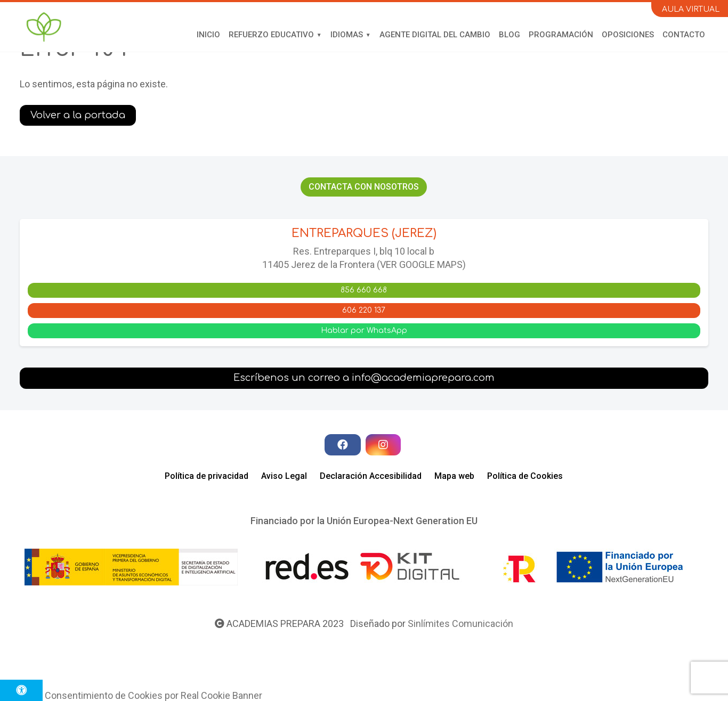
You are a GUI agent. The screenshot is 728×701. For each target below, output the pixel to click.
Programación (561, 35)
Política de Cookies (525, 476)
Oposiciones (628, 35)
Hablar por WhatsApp (364, 331)
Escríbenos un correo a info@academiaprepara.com (364, 378)
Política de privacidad (207, 476)
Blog (509, 35)
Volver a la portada (78, 115)
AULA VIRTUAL (691, 9)
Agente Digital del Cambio (435, 35)
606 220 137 (364, 310)
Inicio (208, 35)
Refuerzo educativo (271, 35)
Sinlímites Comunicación (460, 623)
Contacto (684, 35)
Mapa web (454, 476)
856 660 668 (364, 290)
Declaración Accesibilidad (371, 476)
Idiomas (347, 35)
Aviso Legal (284, 476)
